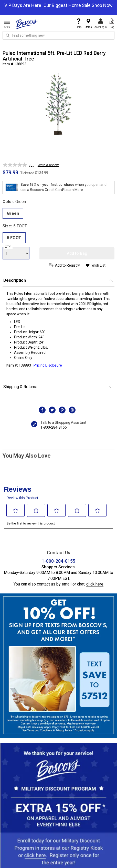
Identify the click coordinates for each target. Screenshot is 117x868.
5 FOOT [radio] (14, 238)
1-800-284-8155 (54, 427)
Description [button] (15, 280)
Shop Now (102, 5)
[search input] (59, 35)
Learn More (74, 190)
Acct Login (101, 23)
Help (79, 23)
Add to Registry (67, 265)
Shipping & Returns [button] (20, 387)
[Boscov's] (27, 24)
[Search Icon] (8, 35)
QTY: (8, 247)
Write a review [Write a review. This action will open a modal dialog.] (48, 165)
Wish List (98, 265)
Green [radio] (13, 213)
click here (95, 584)
